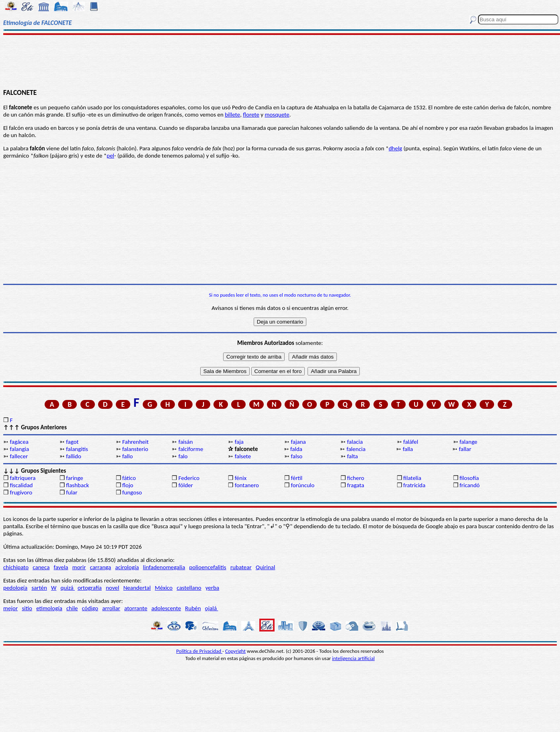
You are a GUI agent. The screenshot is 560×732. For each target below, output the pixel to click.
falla (408, 449)
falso (296, 456)
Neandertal (137, 588)
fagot (72, 442)
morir (79, 567)
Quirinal (266, 567)
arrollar (111, 608)
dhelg (396, 148)
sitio (27, 608)
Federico (189, 478)
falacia (355, 442)
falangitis (77, 449)
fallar (465, 449)
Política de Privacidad (199, 651)
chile (72, 608)
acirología (127, 567)
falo (183, 456)
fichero (356, 478)
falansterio (135, 449)
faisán (186, 442)
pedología (15, 588)
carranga (101, 567)
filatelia (412, 478)
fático (129, 478)
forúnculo (303, 485)
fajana (298, 442)
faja (239, 442)
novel (112, 588)
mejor (10, 608)
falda (296, 449)
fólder (186, 485)
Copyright (235, 651)
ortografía (90, 588)
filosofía (469, 478)
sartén (39, 588)
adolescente (166, 608)
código (90, 608)
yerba (212, 588)
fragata (356, 485)
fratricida (414, 485)
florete (251, 115)
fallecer (19, 456)
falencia (356, 449)
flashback (77, 485)
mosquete (277, 115)
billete (232, 115)
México (164, 588)
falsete (243, 456)
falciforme (191, 449)
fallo (127, 456)
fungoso (132, 492)
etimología (49, 608)
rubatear (241, 567)
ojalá (212, 608)
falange (468, 442)
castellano (189, 588)
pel (110, 156)
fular (72, 492)
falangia (19, 449)
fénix (241, 478)
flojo (128, 485)
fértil (296, 478)
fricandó (470, 485)
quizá (68, 588)
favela (61, 567)
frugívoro (21, 492)
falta (352, 456)
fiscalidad (21, 485)
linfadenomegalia (164, 567)
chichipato (16, 567)
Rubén (193, 608)
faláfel (411, 442)
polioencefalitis (208, 567)
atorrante (136, 608)
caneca (41, 567)
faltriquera (23, 478)
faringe (74, 478)
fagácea (19, 442)
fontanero (247, 485)
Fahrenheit (135, 442)
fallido (74, 456)
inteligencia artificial (353, 658)
